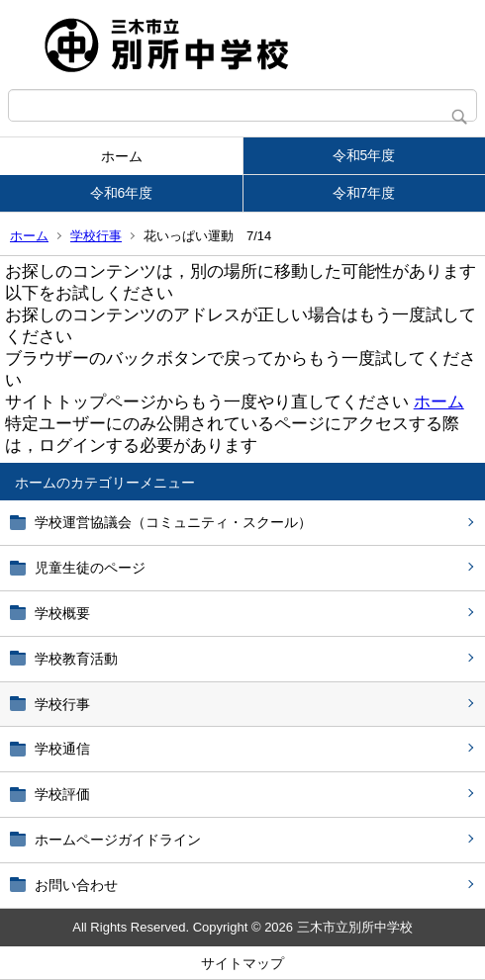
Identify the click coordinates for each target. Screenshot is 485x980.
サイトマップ (242, 963)
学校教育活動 (76, 659)
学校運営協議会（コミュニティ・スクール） (173, 522)
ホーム (122, 156)
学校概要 (62, 613)
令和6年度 (122, 193)
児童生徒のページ (90, 568)
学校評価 (62, 794)
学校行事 (96, 236)
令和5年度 (364, 155)
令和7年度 (364, 193)
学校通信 (62, 749)
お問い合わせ (76, 885)
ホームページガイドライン (118, 840)
